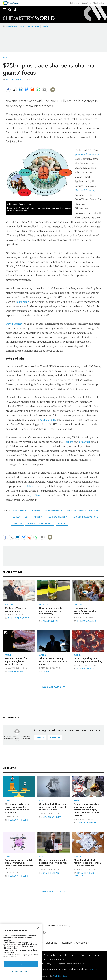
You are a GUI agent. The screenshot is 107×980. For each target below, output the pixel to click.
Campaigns (71, 955)
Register (55, 738)
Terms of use (51, 943)
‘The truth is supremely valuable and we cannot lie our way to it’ (53, 661)
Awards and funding (90, 955)
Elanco (31, 486)
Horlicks (68, 442)
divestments (92, 154)
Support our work (58, 960)
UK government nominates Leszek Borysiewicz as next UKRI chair (53, 863)
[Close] (38, 928)
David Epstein (14, 324)
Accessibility (66, 943)
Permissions (81, 943)
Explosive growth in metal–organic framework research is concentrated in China (19, 864)
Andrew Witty (48, 420)
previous (80, 154)
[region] (21, 952)
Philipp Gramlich (88, 621)
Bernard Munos (85, 190)
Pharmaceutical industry (40, 523)
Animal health (20, 511)
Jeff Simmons (38, 495)
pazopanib (23, 302)
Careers (78, 605)
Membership (99, 3)
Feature (9, 655)
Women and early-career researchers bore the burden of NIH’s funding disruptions (18, 808)
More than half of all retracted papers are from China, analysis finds (88, 863)
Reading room (33, 26)
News (6, 57)
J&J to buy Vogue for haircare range (16, 609)
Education (86, 3)
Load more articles (54, 687)
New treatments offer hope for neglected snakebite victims (16, 661)
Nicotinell (85, 442)
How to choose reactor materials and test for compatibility (51, 611)
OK (21, 964)
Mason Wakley (52, 817)
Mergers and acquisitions (85, 517)
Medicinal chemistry (57, 517)
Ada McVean (50, 621)
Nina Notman (16, 671)
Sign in (40, 738)
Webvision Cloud (60, 976)
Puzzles (45, 26)
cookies (93, 969)
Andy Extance (14, 80)
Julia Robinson (87, 823)
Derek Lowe (50, 671)
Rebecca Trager (18, 820)
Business (36, 511)
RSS (66, 926)
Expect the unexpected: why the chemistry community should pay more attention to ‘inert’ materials (87, 810)
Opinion (43, 655)
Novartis (17, 523)
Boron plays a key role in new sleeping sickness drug (88, 660)
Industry (38, 517)
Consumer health (54, 511)
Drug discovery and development (84, 511)
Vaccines (62, 523)
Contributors (54, 926)
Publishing (75, 3)
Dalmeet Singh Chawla (85, 874)
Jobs (22, 26)
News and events (52, 955)
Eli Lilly (16, 517)
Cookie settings (21, 972)
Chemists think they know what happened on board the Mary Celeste (53, 807)
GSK (27, 517)
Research (79, 857)
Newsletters (12, 26)
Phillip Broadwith (19, 618)
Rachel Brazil (86, 669)
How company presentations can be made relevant (85, 611)
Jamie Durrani (51, 873)
